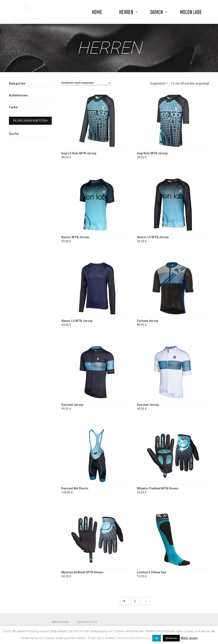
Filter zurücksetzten (30, 207)
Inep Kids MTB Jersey (152, 153)
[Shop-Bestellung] (86, 83)
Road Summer (23, 151)
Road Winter (22, 140)
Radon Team (22, 161)
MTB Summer (22, 156)
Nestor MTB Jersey (75, 237)
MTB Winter (21, 145)
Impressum (60, 622)
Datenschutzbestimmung (133, 638)
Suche (49, 229)
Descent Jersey (72, 405)
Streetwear (28, 120)
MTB (23, 113)
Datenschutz (87, 622)
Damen (19, 92)
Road (24, 106)
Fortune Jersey (148, 321)
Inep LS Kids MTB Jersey (79, 153)
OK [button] (157, 638)
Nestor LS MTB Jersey (153, 237)
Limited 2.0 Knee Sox (152, 572)
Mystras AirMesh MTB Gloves (82, 572)
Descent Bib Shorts (75, 488)
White (22, 193)
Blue (38, 184)
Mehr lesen (189, 638)
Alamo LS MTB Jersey (77, 321)
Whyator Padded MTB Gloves (158, 488)
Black (22, 184)
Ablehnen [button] (171, 638)
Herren (19, 99)
